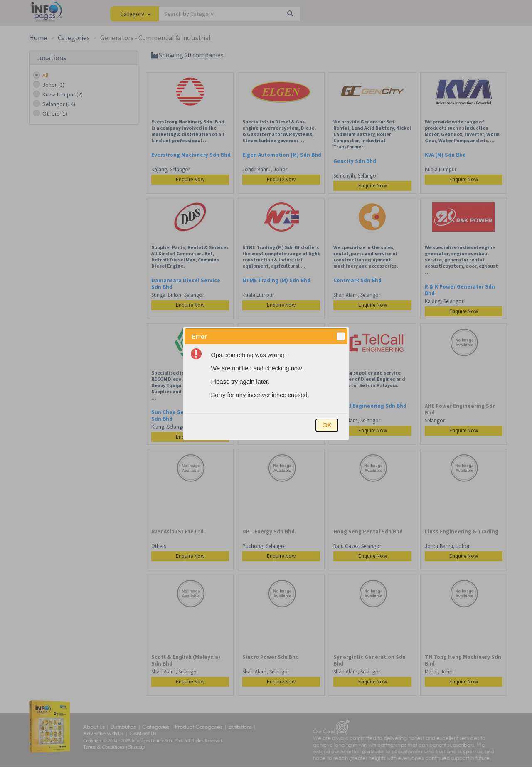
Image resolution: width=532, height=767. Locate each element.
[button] (341, 336)
